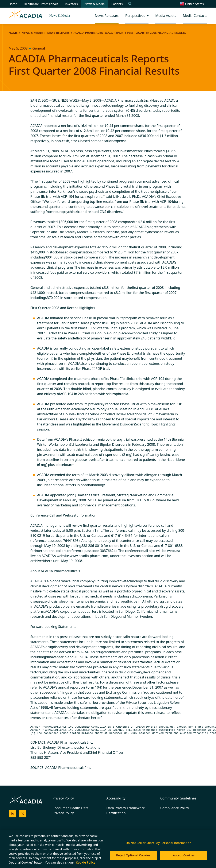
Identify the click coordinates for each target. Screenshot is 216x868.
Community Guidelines (178, 798)
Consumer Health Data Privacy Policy (71, 810)
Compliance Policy (175, 808)
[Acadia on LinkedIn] (12, 814)
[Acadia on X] (23, 814)
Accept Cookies (184, 855)
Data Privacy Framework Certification (126, 810)
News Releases (58, 33)
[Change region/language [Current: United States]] (194, 4)
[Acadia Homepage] (26, 16)
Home (13, 33)
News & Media (60, 15)
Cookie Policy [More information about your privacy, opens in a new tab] (86, 862)
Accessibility (116, 798)
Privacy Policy (63, 798)
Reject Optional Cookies (133, 855)
